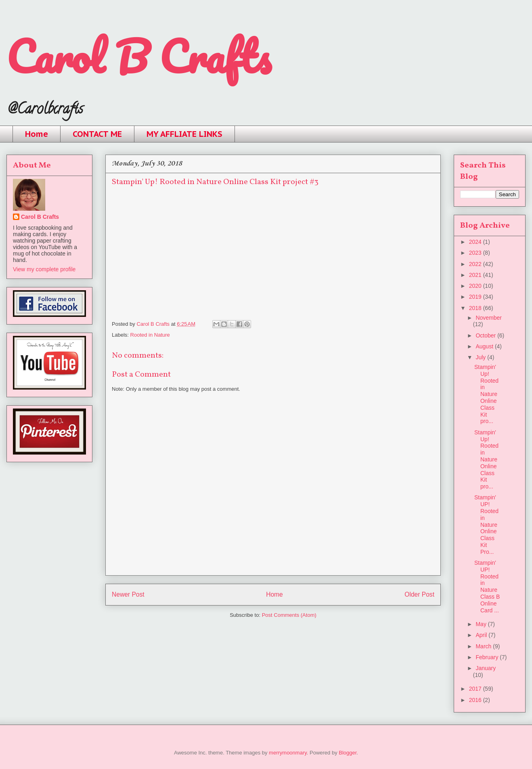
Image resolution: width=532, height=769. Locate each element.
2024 (476, 242)
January (486, 668)
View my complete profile (44, 269)
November (489, 318)
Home (37, 134)
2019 (476, 297)
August (485, 346)
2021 (476, 275)
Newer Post (128, 594)
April (482, 635)
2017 (476, 689)
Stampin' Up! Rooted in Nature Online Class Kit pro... (486, 394)
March (484, 646)
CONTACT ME (97, 134)
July (481, 357)
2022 (476, 264)
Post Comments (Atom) (289, 615)
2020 (476, 286)
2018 (476, 308)
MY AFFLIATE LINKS (184, 134)
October (486, 335)
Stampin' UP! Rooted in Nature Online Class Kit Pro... (486, 524)
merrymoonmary (288, 753)
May (482, 624)
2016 (476, 700)
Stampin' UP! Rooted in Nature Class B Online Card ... (487, 587)
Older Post (419, 594)
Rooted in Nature (150, 335)
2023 (476, 253)
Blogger (348, 753)
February (488, 657)
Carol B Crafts (139, 56)
